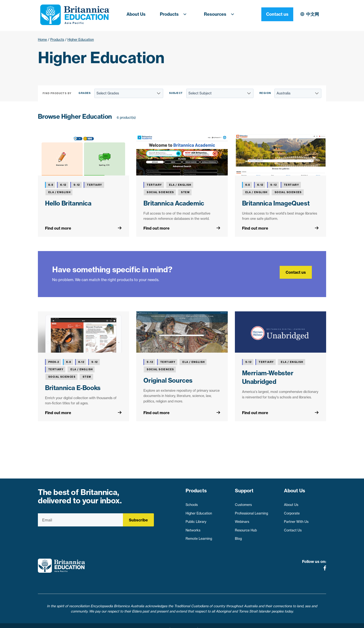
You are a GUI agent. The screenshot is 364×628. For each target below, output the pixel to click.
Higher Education (199, 511)
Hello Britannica (68, 203)
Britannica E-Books (73, 388)
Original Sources (168, 380)
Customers (243, 503)
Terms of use (184, 622)
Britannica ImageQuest (276, 203)
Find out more (58, 228)
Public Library (196, 520)
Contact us (310, 14)
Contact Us (293, 528)
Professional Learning (251, 511)
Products (175, 14)
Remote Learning (199, 536)
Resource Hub (246, 528)
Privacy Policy (155, 622)
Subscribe (138, 520)
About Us (136, 14)
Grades (85, 93)
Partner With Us (296, 520)
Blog (238, 536)
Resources (221, 14)
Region (265, 93)
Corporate (292, 511)
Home (42, 40)
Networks (193, 528)
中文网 (271, 14)
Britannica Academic (174, 203)
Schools (192, 503)
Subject (176, 93)
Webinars (242, 520)
